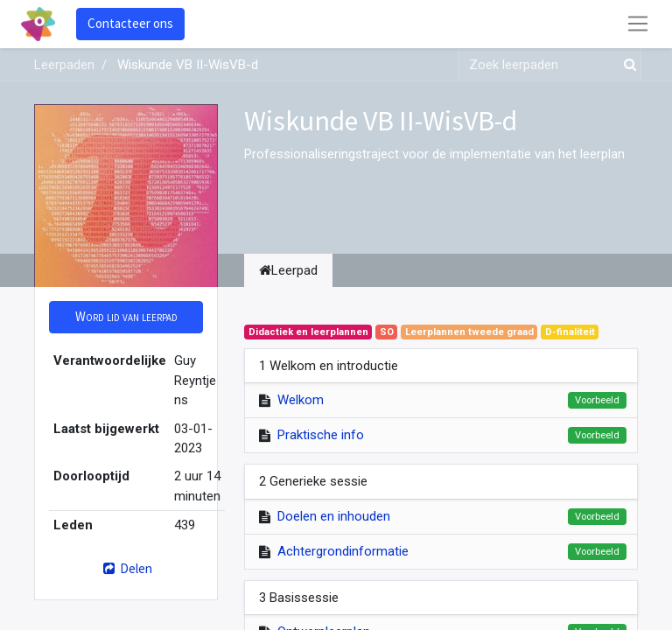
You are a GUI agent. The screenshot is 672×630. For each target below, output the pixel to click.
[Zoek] (626, 65)
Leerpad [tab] (288, 270)
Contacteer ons (130, 23)
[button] (126, 317)
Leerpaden (64, 65)
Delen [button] (126, 568)
